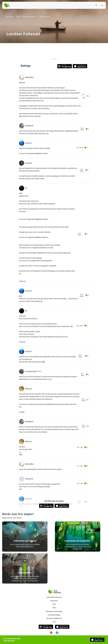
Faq (54, 622)
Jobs (54, 608)
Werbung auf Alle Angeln (54, 611)
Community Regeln (54, 615)
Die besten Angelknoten (54, 618)
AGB (54, 604)
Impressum (54, 601)
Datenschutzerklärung (54, 597)
